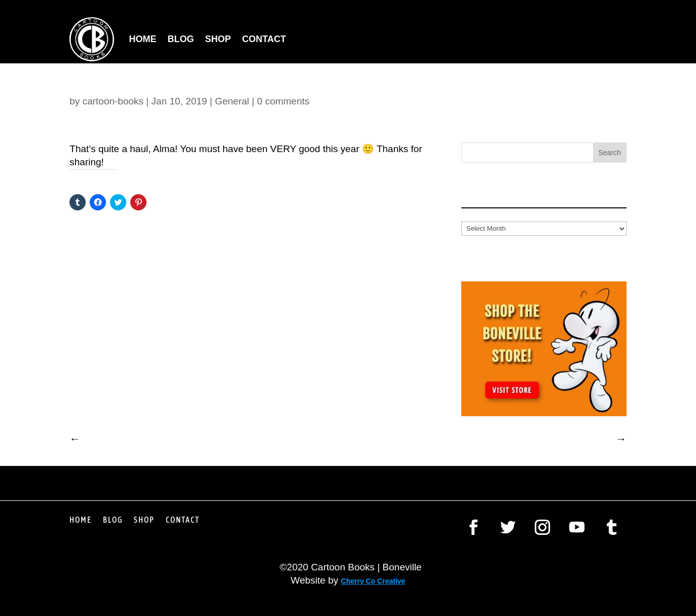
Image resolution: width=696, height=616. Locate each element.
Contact (264, 39)
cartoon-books (113, 101)
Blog (181, 39)
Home (143, 39)
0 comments (283, 101)
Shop (218, 39)
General (232, 101)
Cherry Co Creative (373, 581)
